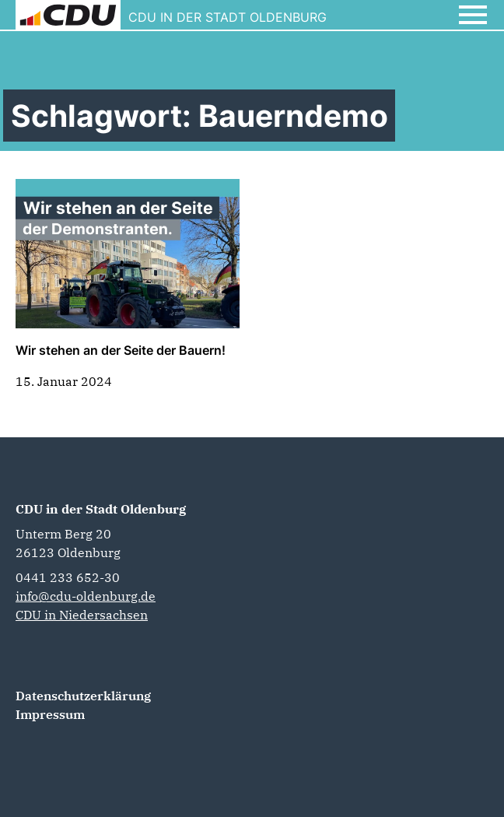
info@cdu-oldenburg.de (86, 596)
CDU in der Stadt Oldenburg (101, 509)
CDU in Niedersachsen (82, 615)
